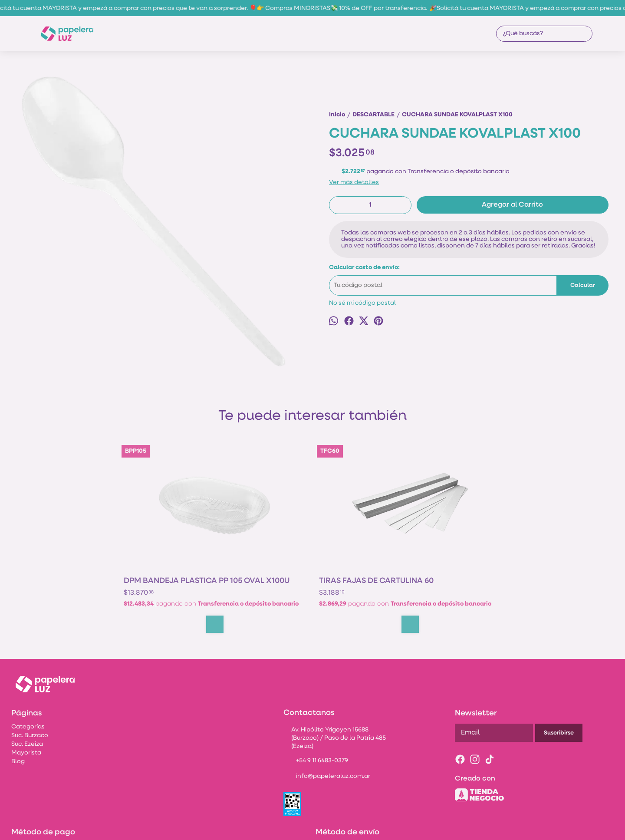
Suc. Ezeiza (27, 699)
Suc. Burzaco (30, 690)
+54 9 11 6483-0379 (316, 716)
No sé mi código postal (362, 303)
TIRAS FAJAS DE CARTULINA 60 (251, 520)
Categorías (28, 682)
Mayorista (26, 708)
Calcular (583, 285)
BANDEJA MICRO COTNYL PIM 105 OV (453, 520)
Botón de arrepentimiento (391, 828)
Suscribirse (559, 688)
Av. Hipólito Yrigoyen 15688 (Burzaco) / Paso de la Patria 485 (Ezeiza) (334, 693)
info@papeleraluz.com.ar (327, 732)
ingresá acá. (347, 828)
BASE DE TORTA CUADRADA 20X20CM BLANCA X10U (360, 520)
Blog (18, 716)
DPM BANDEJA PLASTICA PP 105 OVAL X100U (166, 520)
